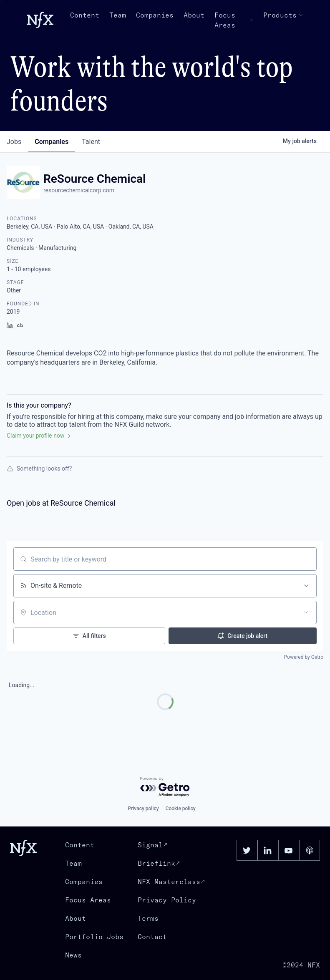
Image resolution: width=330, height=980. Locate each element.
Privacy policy (143, 809)
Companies (155, 15)
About (194, 15)
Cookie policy (181, 809)
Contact (152, 937)
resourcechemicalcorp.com (79, 190)
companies (52, 142)
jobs (14, 142)
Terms (148, 918)
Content (85, 15)
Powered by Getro (304, 657)
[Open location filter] (306, 612)
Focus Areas (234, 20)
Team (118, 15)
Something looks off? (39, 469)
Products (283, 15)
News (73, 955)
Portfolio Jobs (94, 937)
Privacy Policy (167, 900)
